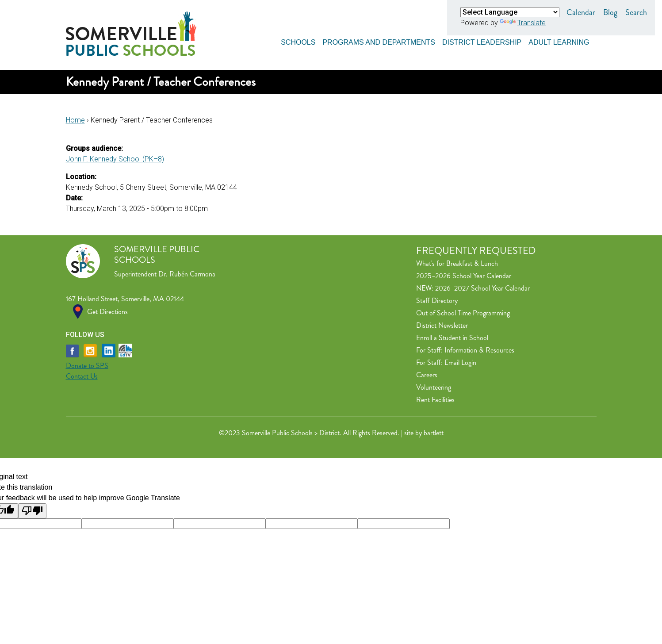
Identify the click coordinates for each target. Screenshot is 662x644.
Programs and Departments (379, 41)
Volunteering (434, 387)
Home (75, 120)
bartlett (434, 433)
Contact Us (82, 376)
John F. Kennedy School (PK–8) (115, 159)
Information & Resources (479, 350)
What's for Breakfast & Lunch (457, 263)
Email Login (460, 362)
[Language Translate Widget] (510, 12)
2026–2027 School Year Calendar (482, 288)
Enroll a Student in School (452, 338)
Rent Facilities (435, 400)
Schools (298, 41)
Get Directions (107, 312)
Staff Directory (437, 301)
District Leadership (482, 41)
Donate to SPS (87, 366)
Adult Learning (559, 41)
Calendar (581, 12)
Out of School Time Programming (463, 313)
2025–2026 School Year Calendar (464, 276)
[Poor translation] (32, 511)
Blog (610, 12)
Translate (523, 23)
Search (636, 12)
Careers (427, 375)
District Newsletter (442, 325)
